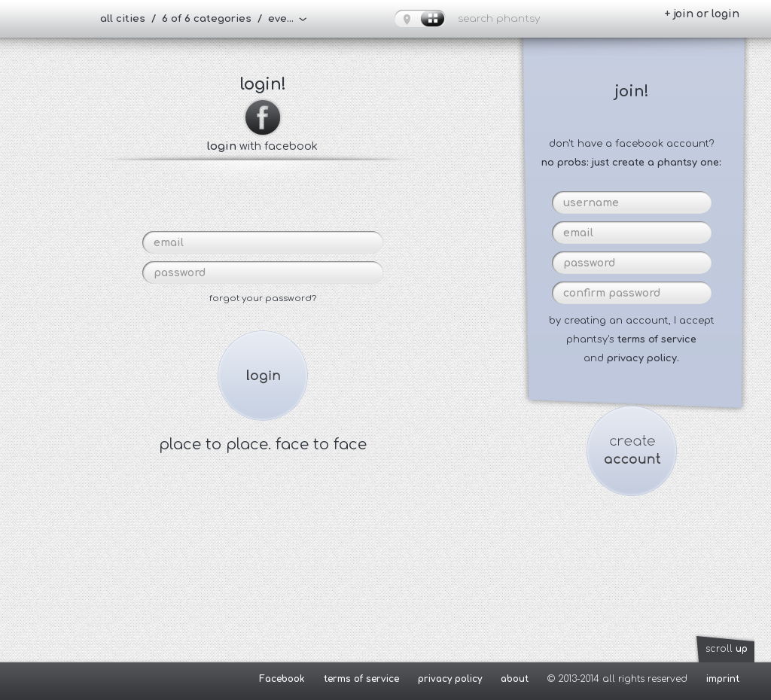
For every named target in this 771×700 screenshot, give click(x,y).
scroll (727, 649)
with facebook (262, 140)
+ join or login (702, 14)
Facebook (282, 679)
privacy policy (450, 679)
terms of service (657, 339)
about (515, 679)
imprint (723, 679)
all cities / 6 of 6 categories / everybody (204, 19)
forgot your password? (263, 298)
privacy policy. (643, 358)
